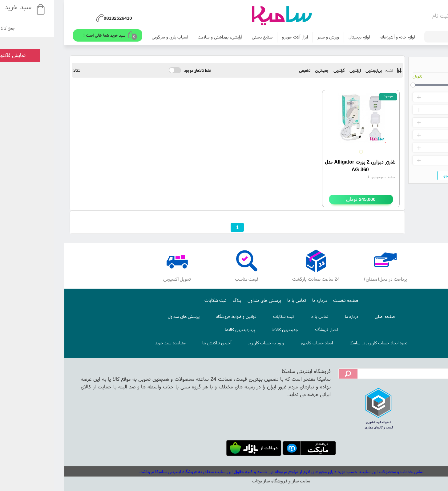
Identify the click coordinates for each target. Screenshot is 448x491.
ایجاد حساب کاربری (260, 343)
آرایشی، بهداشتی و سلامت (163, 37)
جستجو (392, 176)
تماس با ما (239, 300)
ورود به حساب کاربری (209, 343)
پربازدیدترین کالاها (183, 330)
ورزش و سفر (271, 37)
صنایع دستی (205, 37)
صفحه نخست (288, 300)
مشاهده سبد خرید (113, 343)
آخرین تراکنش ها (160, 343)
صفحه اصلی (327, 316)
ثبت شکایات (158, 300)
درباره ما (262, 300)
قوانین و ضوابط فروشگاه (179, 316)
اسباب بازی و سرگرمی (113, 37)
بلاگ (180, 300)
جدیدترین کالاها (228, 330)
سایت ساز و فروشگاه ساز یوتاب (224, 481)
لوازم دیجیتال (302, 37)
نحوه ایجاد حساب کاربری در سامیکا (321, 343)
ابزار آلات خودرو (238, 37)
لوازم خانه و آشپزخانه (340, 37)
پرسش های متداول (207, 300)
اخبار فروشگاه (269, 330)
